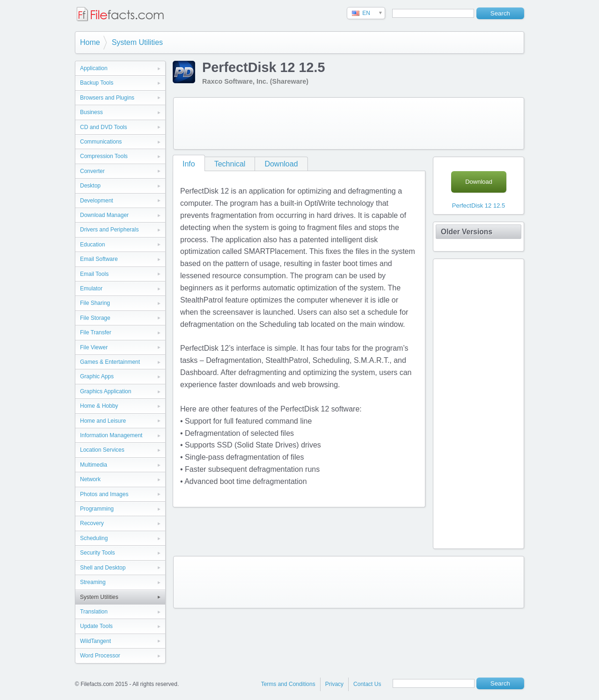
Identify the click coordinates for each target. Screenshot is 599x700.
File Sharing (95, 303)
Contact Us (367, 684)
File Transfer (96, 332)
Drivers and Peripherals (109, 230)
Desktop (90, 186)
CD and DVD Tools (104, 127)
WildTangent (95, 641)
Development (97, 201)
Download (281, 164)
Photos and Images (104, 494)
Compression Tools (104, 156)
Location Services (102, 450)
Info (189, 164)
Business (91, 112)
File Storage (95, 318)
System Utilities (137, 42)
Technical (230, 164)
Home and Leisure (103, 421)
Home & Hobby (99, 406)
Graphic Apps (97, 376)
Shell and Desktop (103, 568)
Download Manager (104, 215)
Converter (92, 171)
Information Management (111, 435)
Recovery (92, 523)
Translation (94, 612)
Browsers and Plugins (107, 98)
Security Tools (97, 553)
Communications (101, 142)
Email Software (99, 259)
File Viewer (94, 347)
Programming (97, 509)
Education (92, 245)
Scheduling (94, 538)
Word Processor (100, 656)
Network (90, 479)
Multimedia (94, 465)
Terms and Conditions (288, 684)
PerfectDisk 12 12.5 (478, 206)
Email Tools (94, 274)
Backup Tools (97, 83)
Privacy (334, 684)
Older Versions (467, 232)
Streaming (93, 582)
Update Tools (96, 626)
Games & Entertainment (110, 362)
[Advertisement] (349, 123)
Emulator (91, 289)
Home (90, 42)
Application (94, 68)
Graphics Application (106, 391)
